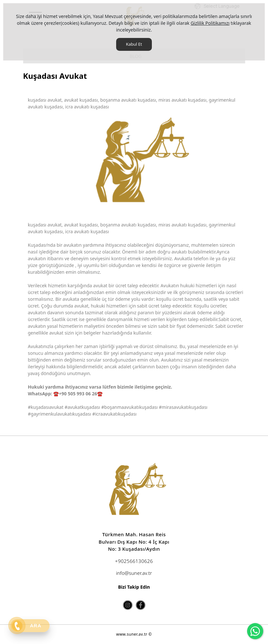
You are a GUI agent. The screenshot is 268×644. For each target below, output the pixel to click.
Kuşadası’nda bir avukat (53, 245)
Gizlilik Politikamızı (210, 23)
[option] (137, 162)
